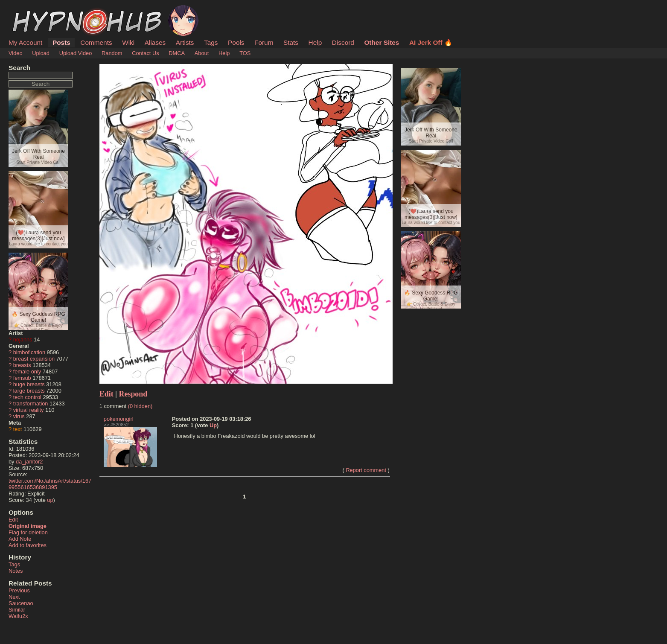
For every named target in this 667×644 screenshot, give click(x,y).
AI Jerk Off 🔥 (431, 42)
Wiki (128, 42)
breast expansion (34, 359)
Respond (133, 394)
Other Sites (382, 42)
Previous (19, 590)
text (18, 429)
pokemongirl (119, 419)
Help (315, 42)
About (202, 53)
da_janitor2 (29, 462)
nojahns (23, 339)
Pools (236, 42)
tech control (27, 397)
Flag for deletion (28, 532)
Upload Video (76, 53)
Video (16, 53)
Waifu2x (18, 616)
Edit (13, 520)
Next (14, 597)
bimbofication (29, 352)
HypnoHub (32, 10)
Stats (291, 42)
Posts (61, 42)
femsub (22, 378)
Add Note (20, 539)
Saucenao (21, 603)
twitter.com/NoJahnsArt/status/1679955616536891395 (50, 484)
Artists (185, 42)
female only (27, 372)
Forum (264, 42)
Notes (16, 571)
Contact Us (145, 53)
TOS (245, 53)
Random (112, 53)
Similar (17, 610)
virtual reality (29, 410)
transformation (31, 404)
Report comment (366, 470)
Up (213, 425)
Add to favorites (28, 545)
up (50, 500)
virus (19, 416)
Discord (343, 42)
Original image (28, 526)
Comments (96, 42)
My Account (25, 42)
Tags (211, 42)
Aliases (155, 42)
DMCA (177, 53)
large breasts (29, 391)
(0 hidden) (140, 406)
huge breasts (29, 384)
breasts (22, 365)
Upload (41, 53)
